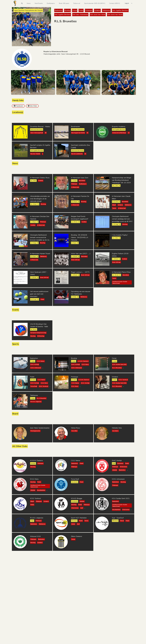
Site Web (33, 106)
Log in (127, 3)
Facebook (19, 106)
